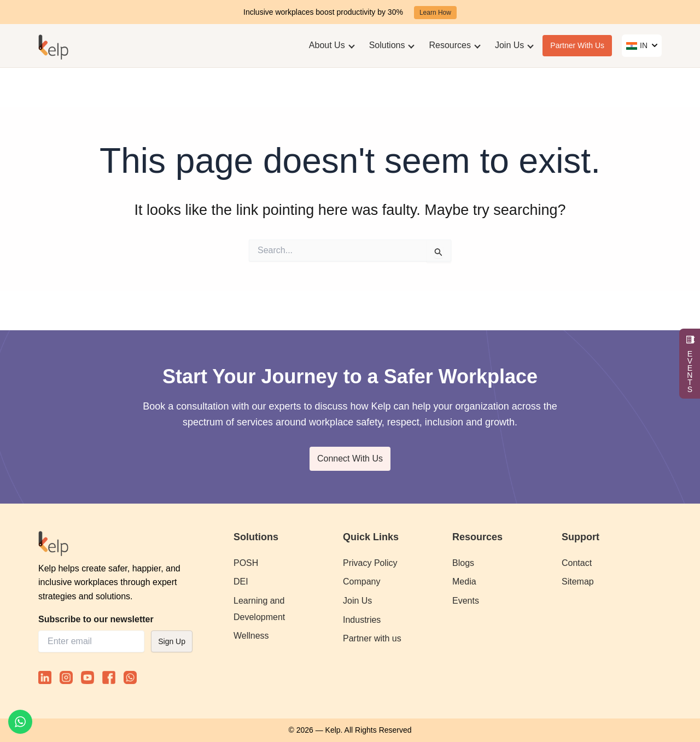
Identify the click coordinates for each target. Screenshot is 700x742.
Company (361, 582)
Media (464, 582)
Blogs (463, 563)
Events (466, 601)
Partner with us (372, 638)
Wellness (251, 636)
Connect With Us (350, 458)
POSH (246, 563)
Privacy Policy (370, 563)
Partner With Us (577, 45)
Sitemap (578, 582)
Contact (577, 563)
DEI (241, 582)
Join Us (509, 45)
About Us (327, 45)
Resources (450, 45)
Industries (362, 620)
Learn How (435, 13)
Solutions (387, 45)
